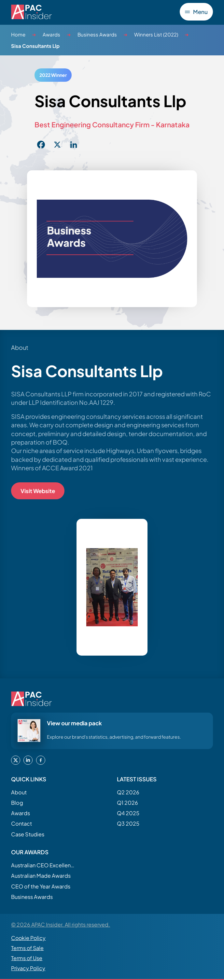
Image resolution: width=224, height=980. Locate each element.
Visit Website (38, 491)
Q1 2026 (127, 803)
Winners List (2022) (156, 34)
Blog (17, 803)
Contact (21, 824)
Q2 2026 (128, 792)
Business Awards (97, 34)
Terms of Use (27, 958)
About (19, 792)
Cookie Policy (28, 938)
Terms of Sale (27, 948)
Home (18, 34)
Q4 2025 (128, 813)
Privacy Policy (28, 968)
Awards (51, 34)
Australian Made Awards (41, 876)
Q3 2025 (128, 824)
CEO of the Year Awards (41, 886)
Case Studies (28, 834)
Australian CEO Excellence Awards (44, 865)
